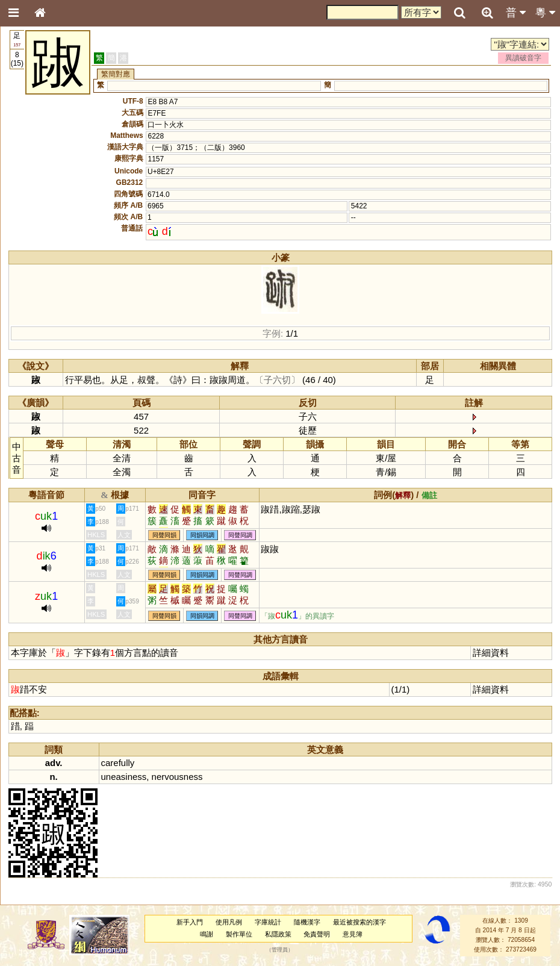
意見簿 (353, 934)
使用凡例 (229, 922)
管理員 (280, 950)
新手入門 (190, 922)
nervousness (177, 777)
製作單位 (239, 934)
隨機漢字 (307, 922)
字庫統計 (268, 922)
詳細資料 (491, 653)
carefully (118, 763)
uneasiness (124, 777)
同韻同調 (202, 535)
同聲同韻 (164, 535)
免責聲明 (317, 934)
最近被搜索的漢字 (359, 922)
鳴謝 (207, 934)
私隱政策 (278, 934)
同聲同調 (240, 535)
